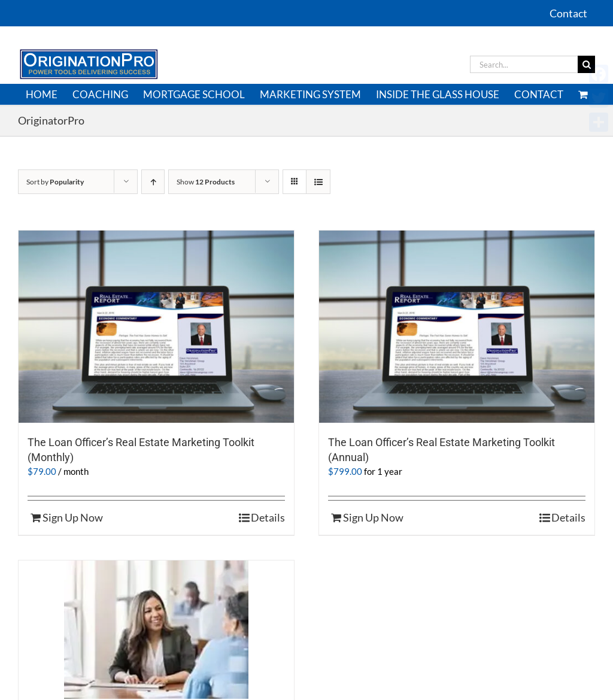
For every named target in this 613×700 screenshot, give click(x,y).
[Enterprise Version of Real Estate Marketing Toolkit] (156, 630)
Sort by (55, 182)
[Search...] (524, 64)
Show (206, 182)
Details (268, 517)
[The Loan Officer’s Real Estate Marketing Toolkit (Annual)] (457, 327)
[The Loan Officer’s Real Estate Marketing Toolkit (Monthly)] (156, 327)
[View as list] (318, 182)
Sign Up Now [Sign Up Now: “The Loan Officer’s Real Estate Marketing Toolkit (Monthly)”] (73, 517)
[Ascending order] (153, 182)
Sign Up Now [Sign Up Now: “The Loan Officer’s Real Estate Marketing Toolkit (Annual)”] (373, 517)
